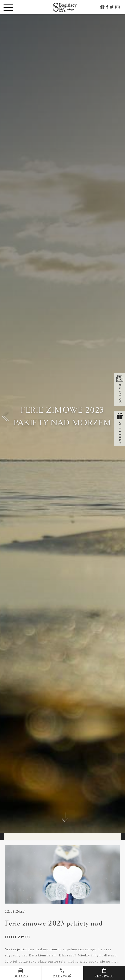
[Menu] (17, 7)
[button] (6, 416)
